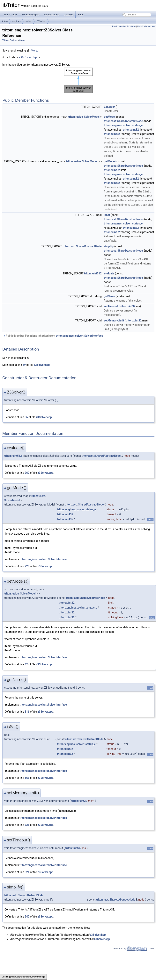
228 (27, 565)
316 (27, 710)
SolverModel (92, 117)
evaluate (109, 272)
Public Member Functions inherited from (53, 335)
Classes (68, 15)
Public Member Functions (124, 26)
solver (29, 21)
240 (27, 915)
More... (35, 51)
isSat (107, 214)
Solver (22, 40)
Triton (5, 40)
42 (26, 663)
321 (27, 870)
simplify (109, 245)
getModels (110, 161)
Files (81, 15)
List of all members (146, 26)
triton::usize (75, 117)
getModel (110, 117)
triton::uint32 (131, 130)
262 (27, 472)
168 (27, 776)
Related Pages (30, 15)
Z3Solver (41, 21)
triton (5, 21)
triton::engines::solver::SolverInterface (80, 335)
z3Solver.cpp (44, 416)
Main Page (11, 15)
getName (109, 295)
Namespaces (51, 15)
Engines (14, 40)
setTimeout (111, 305)
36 (26, 416)
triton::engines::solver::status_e (123, 125)
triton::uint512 (93, 272)
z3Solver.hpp (29, 57)
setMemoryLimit (114, 320)
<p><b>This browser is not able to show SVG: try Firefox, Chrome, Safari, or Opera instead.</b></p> (78, 80)
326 (27, 823)
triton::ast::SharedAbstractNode (123, 121)
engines (17, 21)
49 (24, 364)
